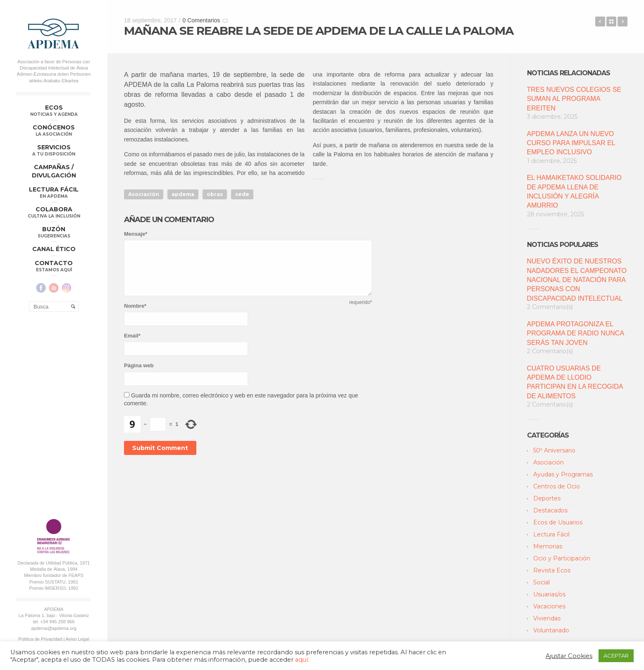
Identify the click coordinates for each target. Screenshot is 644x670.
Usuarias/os (549, 594)
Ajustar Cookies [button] (569, 656)
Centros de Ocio (557, 486)
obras (215, 194)
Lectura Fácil (551, 534)
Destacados (550, 510)
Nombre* (135, 306)
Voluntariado (551, 630)
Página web (139, 365)
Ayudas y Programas (563, 474)
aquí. (302, 660)
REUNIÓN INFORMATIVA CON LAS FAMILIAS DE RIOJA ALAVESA (600, 22)
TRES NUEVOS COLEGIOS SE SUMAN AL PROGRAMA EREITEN (574, 99)
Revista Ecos (552, 570)
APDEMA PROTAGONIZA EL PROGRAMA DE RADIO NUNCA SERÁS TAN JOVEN (576, 333)
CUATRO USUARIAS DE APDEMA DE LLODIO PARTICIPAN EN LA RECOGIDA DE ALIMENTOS (575, 382)
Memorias (548, 546)
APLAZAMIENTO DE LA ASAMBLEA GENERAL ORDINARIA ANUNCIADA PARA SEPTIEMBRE (623, 22)
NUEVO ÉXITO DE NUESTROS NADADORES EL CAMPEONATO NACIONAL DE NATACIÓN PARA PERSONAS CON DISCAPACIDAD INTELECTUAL (577, 280)
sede (242, 194)
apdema (183, 194)
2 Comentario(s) (550, 307)
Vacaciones (549, 606)
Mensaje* (136, 234)
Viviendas (547, 618)
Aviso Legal (78, 443)
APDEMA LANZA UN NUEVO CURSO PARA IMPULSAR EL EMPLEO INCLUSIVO (571, 143)
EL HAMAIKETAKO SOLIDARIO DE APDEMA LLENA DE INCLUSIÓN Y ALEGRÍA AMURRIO (574, 191)
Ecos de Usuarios (558, 522)
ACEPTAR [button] (616, 656)
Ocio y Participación (562, 558)
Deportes (547, 498)
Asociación (144, 194)
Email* (132, 336)
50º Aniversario (554, 450)
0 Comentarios (202, 20)
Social (541, 582)
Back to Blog (611, 22)
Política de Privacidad (41, 443)
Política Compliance (54, 449)
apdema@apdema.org (54, 432)
